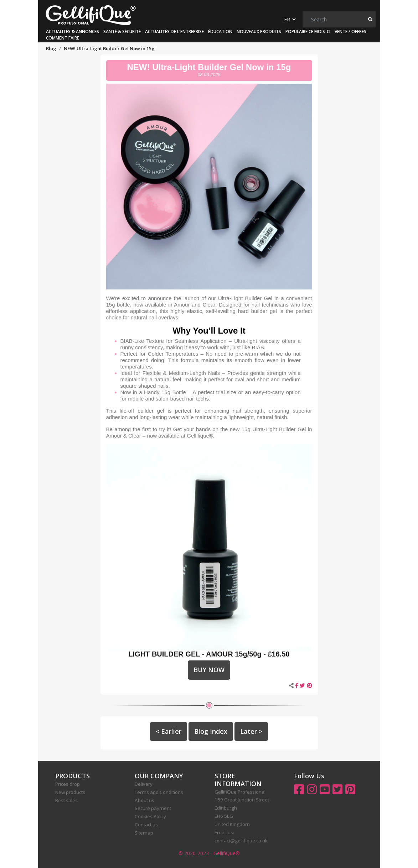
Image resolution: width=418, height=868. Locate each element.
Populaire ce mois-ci (308, 32)
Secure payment (153, 808)
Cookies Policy (150, 816)
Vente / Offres (350, 32)
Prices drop (68, 784)
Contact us (146, 825)
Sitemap (144, 833)
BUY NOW (209, 670)
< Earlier (169, 731)
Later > (251, 731)
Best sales (66, 800)
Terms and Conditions (159, 792)
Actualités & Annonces (73, 32)
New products (70, 792)
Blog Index (211, 731)
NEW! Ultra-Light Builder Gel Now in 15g (209, 67)
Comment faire (63, 38)
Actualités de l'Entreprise (174, 32)
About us (145, 800)
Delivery (144, 784)
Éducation (220, 32)
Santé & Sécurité (122, 32)
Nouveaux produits (259, 32)
